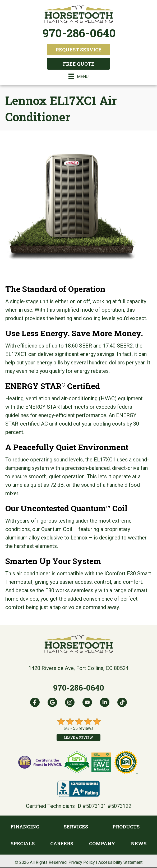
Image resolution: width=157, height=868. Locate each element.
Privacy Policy (82, 862)
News (139, 843)
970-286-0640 (79, 33)
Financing (25, 827)
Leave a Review (78, 737)
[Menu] (78, 76)
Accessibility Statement (120, 862)
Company (102, 843)
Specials (23, 843)
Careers (62, 843)
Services (76, 827)
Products (126, 827)
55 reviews (83, 728)
